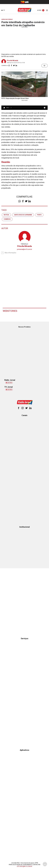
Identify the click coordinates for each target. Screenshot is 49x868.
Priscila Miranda (12, 61)
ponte (39, 215)
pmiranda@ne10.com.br (24, 249)
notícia (6, 215)
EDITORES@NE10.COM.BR (25, 866)
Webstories (10, 311)
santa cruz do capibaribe (23, 215)
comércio (7, 219)
